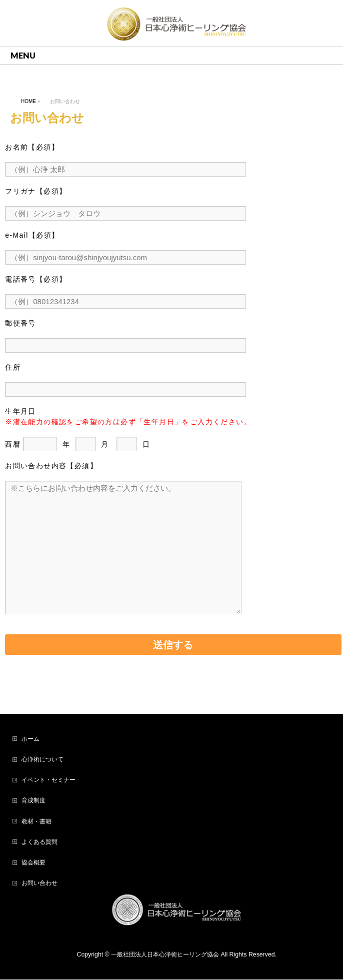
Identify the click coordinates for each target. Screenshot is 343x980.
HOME (28, 101)
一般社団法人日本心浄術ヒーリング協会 (165, 955)
